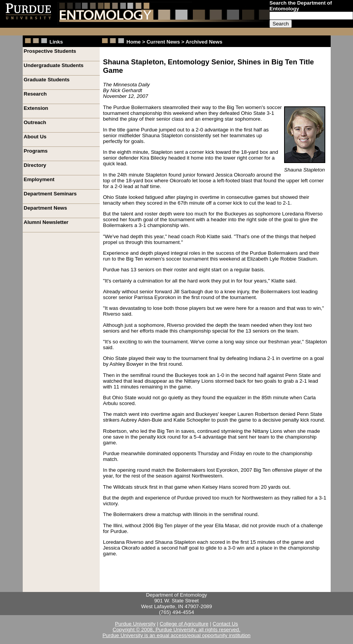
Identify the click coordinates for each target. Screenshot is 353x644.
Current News (163, 42)
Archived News (204, 42)
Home (135, 42)
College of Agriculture (184, 624)
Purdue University (135, 624)
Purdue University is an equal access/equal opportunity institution (176, 635)
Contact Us (225, 624)
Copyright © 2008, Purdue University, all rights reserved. (177, 630)
